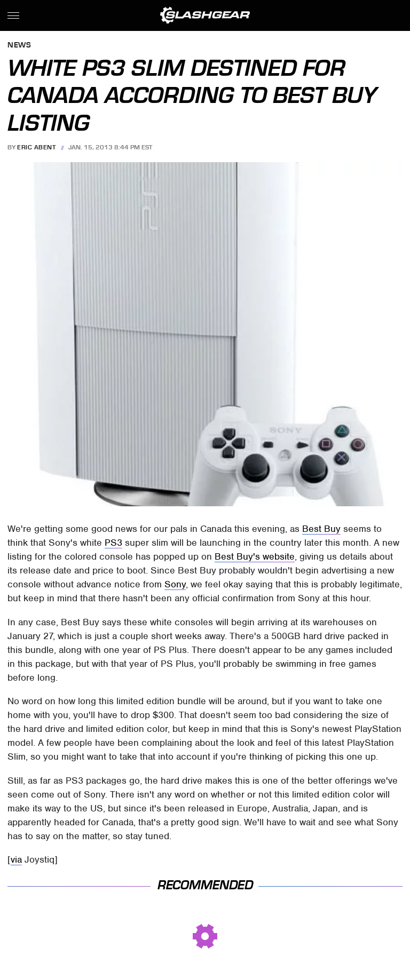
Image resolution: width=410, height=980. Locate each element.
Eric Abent (36, 147)
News (19, 46)
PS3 (113, 543)
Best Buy (321, 529)
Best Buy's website (255, 556)
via (16, 859)
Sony (175, 584)
